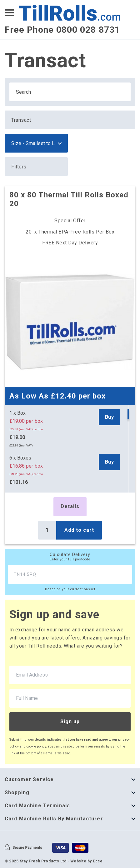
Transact (21, 120)
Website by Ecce (87, 861)
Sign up (70, 722)
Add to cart (79, 530)
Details (70, 506)
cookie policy (36, 746)
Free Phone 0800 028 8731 (62, 30)
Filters (19, 167)
